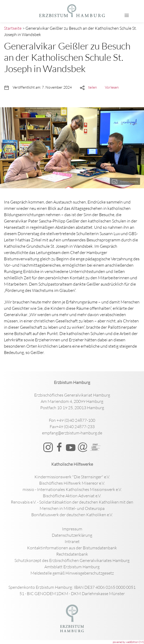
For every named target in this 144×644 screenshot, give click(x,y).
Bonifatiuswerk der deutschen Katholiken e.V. (72, 515)
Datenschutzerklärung (72, 535)
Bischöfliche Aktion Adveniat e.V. (72, 496)
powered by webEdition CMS (128, 642)
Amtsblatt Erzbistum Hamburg (72, 567)
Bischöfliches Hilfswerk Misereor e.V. (72, 483)
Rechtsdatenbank (72, 554)
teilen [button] (93, 87)
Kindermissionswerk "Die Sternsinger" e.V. (72, 477)
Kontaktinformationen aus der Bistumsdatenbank (72, 548)
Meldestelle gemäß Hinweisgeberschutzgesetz (72, 573)
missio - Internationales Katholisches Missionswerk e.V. (72, 489)
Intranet (72, 541)
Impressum (72, 529)
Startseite (13, 28)
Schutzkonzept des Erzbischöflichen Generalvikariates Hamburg (72, 560)
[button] (127, 16)
